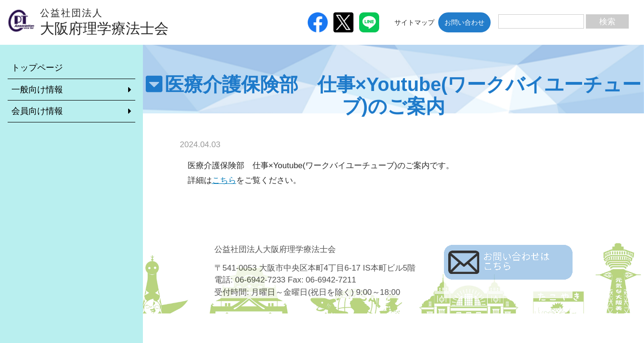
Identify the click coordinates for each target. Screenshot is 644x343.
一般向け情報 (37, 90)
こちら (224, 180)
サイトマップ (414, 22)
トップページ (37, 68)
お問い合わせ (464, 22)
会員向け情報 (37, 111)
